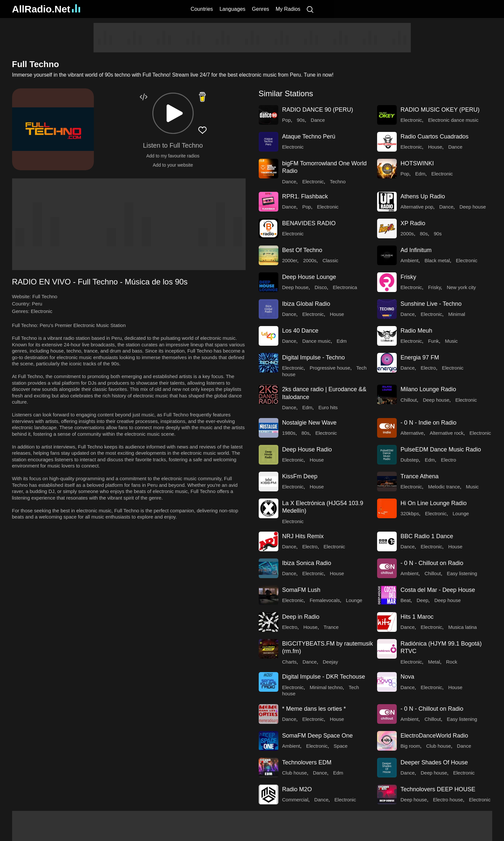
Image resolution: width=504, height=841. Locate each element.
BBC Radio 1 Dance (427, 536)
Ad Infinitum (416, 250)
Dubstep (410, 460)
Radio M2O (297, 789)
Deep (423, 600)
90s (301, 120)
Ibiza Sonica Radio (307, 563)
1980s (289, 433)
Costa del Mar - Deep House (438, 590)
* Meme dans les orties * (314, 709)
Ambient (410, 260)
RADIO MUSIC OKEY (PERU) (440, 110)
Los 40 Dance (300, 331)
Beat (406, 600)
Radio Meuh (417, 331)
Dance (318, 120)
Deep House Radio (307, 449)
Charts (289, 662)
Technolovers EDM (307, 762)
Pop (287, 120)
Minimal (457, 314)
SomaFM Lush (301, 590)
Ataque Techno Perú (309, 137)
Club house (439, 746)
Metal (434, 662)
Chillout (409, 400)
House (435, 147)
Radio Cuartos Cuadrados (435, 137)
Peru (37, 304)
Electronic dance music (453, 120)
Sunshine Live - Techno (431, 304)
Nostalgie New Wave (309, 423)
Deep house (473, 207)
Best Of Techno (302, 250)
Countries (202, 9)
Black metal (437, 260)
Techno (338, 182)
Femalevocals (325, 600)
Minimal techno (326, 687)
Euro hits (328, 407)
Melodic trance (444, 487)
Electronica (345, 287)
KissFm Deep (300, 476)
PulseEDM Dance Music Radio (441, 449)
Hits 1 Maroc (417, 617)
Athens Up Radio (423, 196)
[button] (173, 113)
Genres (260, 9)
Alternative (412, 433)
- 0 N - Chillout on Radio (432, 563)
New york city (461, 287)
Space (341, 746)
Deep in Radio (301, 617)
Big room (410, 746)
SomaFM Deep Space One (318, 736)
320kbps (410, 513)
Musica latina (462, 627)
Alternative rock (447, 433)
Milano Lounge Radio (428, 389)
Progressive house (330, 368)
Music (451, 341)
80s (424, 234)
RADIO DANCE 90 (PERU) (318, 110)
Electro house (448, 800)
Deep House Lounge (309, 277)
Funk (434, 341)
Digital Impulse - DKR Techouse (324, 677)
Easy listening (462, 573)
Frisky (408, 277)
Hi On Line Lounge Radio (434, 503)
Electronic (42, 311)
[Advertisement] (252, 38)
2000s (407, 234)
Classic (330, 260)
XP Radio (413, 223)
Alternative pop (417, 207)
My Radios (288, 9)
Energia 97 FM (420, 357)
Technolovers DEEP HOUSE (438, 789)
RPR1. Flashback (305, 196)
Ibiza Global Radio (306, 304)
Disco (321, 287)
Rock (452, 662)
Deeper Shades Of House (434, 762)
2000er (290, 260)
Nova (408, 677)
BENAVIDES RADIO (309, 223)
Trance (331, 627)
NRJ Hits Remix (303, 536)
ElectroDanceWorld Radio (434, 736)
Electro (428, 368)
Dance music (316, 341)
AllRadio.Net (46, 9)
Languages (232, 9)
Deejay (330, 662)
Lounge (461, 513)
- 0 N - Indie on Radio (429, 423)
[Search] (310, 9)
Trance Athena (420, 476)
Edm (420, 174)
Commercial (295, 800)
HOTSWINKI (417, 163)
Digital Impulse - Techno (314, 357)
